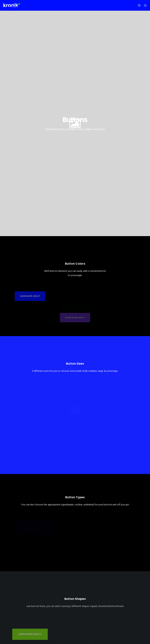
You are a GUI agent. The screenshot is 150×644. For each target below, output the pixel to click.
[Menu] (144, 5)
